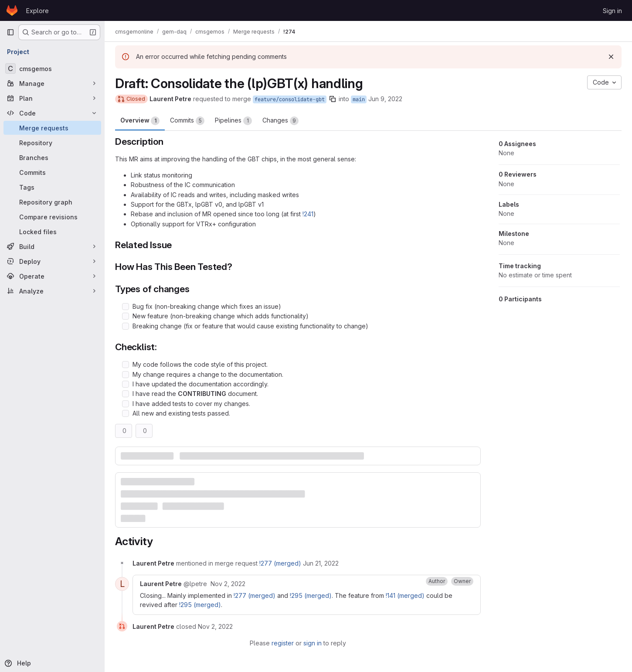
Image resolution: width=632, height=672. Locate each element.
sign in (313, 643)
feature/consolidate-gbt (290, 99)
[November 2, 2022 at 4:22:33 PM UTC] (215, 626)
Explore (37, 11)
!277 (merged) (280, 563)
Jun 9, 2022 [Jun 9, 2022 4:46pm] (385, 99)
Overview (140, 121)
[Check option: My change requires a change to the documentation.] (126, 375)
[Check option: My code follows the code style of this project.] (126, 365)
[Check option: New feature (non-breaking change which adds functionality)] (126, 316)
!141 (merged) (405, 595)
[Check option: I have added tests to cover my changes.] (126, 404)
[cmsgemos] (52, 68)
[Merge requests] (52, 128)
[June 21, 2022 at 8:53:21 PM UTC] (321, 563)
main (359, 99)
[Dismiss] (611, 57)
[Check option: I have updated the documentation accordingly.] (126, 384)
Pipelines (233, 121)
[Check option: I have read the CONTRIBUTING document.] (126, 394)
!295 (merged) (311, 595)
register (283, 643)
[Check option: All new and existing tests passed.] (126, 413)
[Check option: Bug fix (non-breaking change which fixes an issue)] (126, 307)
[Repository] (52, 143)
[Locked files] (52, 232)
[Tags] (52, 187)
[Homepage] (12, 10)
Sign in (612, 11)
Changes (280, 121)
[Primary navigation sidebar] (10, 32)
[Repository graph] (52, 202)
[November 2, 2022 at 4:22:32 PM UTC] (228, 584)
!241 (308, 214)
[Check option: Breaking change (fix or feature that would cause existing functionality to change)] (126, 326)
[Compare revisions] (52, 217)
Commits (187, 121)
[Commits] (52, 172)
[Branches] (52, 157)
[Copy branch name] (333, 99)
